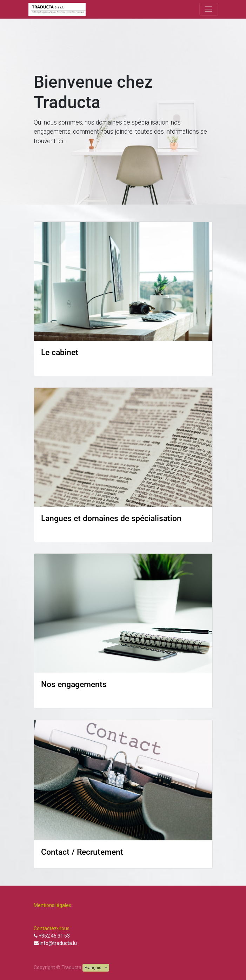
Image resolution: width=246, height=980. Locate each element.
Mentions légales (53, 905)
